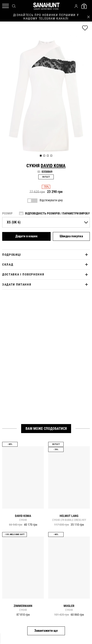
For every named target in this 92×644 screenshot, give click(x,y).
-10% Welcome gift (15, 534)
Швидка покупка (71, 236)
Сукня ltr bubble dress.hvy (69, 520)
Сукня (23, 520)
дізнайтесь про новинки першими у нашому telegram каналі (46, 17)
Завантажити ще (46, 631)
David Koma (53, 166)
